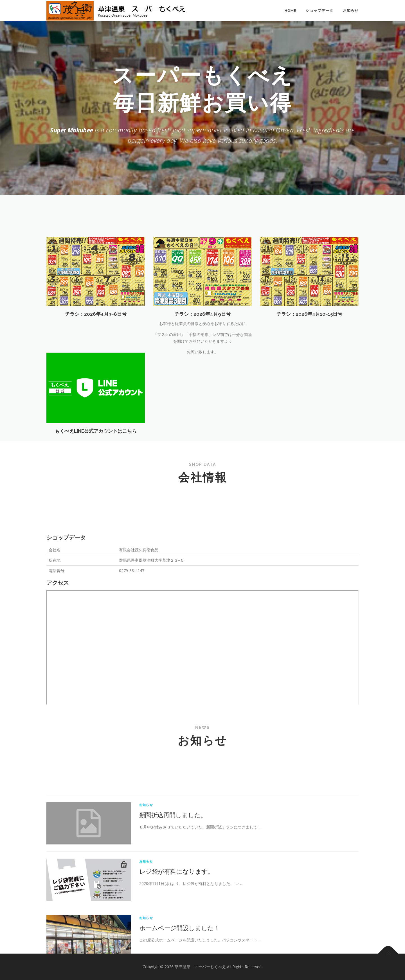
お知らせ (351, 11)
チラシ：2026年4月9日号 (202, 365)
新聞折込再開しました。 (173, 884)
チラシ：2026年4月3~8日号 (96, 365)
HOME (290, 11)
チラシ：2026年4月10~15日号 (309, 365)
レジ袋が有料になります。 (176, 941)
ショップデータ (319, 11)
